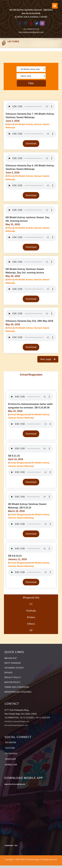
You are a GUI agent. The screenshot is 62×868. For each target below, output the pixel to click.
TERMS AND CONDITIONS (17, 687)
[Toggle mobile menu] (55, 6)
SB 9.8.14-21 (15, 556)
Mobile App (11, 765)
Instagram (11, 754)
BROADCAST (11, 658)
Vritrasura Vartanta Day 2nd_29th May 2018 (29, 321)
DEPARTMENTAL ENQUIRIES (18, 692)
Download (31, 143)
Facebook (11, 742)
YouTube (10, 748)
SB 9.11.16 (14, 456)
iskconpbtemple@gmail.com (31, 32)
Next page (46, 359)
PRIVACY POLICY (13, 677)
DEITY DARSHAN (13, 663)
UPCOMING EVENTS (14, 668)
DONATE (8, 673)
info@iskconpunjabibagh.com (17, 721)
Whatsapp (11, 759)
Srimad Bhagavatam (19, 414)
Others (10, 124)
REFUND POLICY (12, 682)
